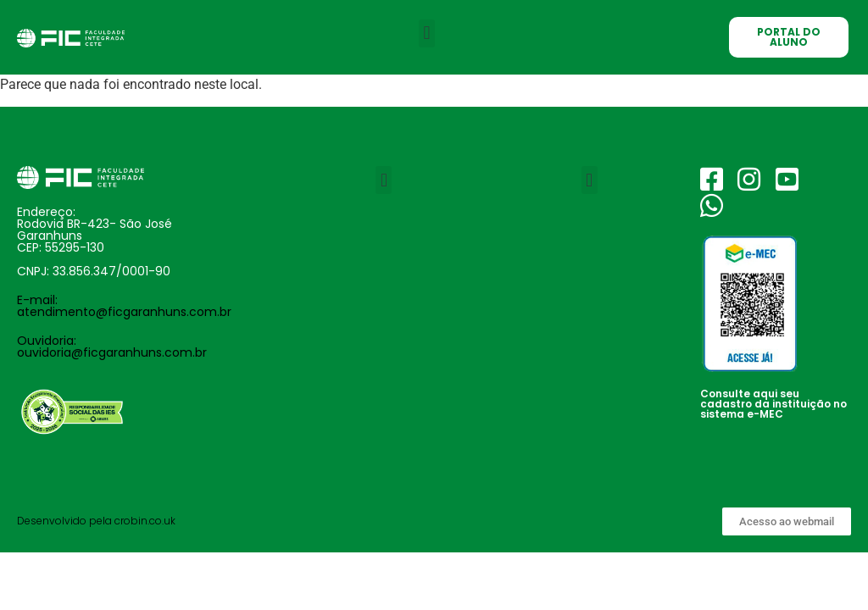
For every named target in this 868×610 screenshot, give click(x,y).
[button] (427, 33)
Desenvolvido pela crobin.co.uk (96, 521)
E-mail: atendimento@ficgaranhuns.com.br (124, 306)
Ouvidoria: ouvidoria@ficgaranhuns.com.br (112, 347)
